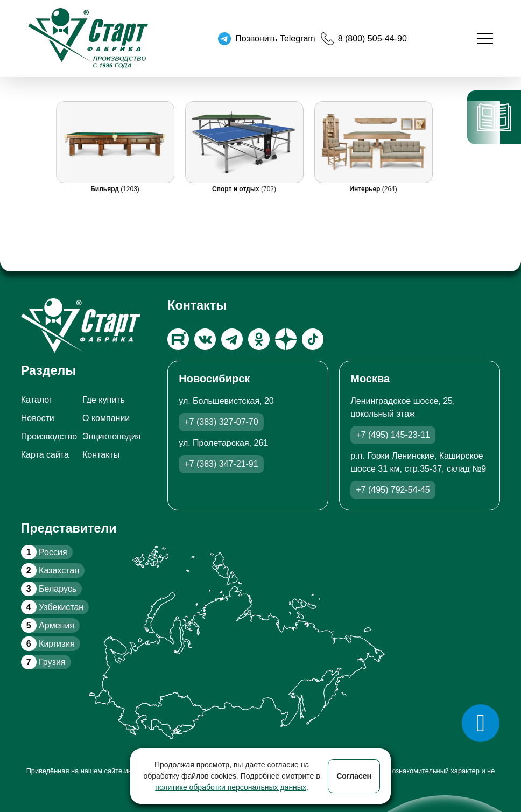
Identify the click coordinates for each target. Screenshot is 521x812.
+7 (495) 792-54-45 (393, 490)
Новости (38, 418)
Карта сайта (45, 455)
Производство (49, 436)
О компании (106, 418)
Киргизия (48, 644)
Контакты (101, 455)
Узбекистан (52, 607)
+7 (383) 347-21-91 (221, 464)
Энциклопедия (111, 436)
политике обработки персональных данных (231, 787)
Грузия (43, 662)
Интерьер (365, 189)
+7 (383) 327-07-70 (221, 422)
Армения (48, 625)
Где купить (104, 400)
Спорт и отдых (237, 189)
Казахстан (50, 570)
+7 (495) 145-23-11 (393, 435)
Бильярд (105, 189)
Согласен (354, 776)
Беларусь (49, 589)
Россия (44, 552)
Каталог (37, 400)
